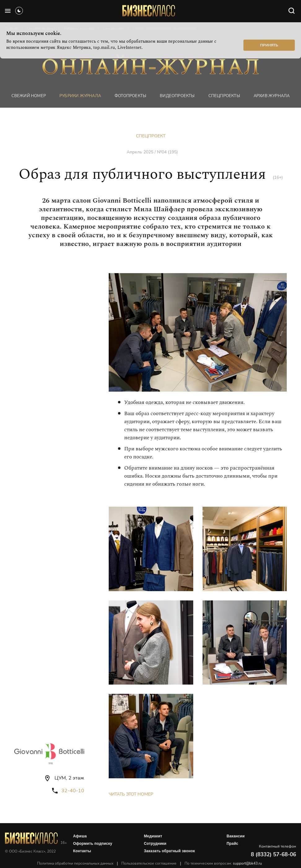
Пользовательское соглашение (149, 863)
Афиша (80, 836)
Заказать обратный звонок (170, 851)
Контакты (82, 851)
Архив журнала (272, 96)
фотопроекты (130, 96)
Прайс (233, 844)
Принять (269, 45)
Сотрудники (155, 844)
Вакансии (236, 836)
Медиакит (153, 836)
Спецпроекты (224, 96)
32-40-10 (73, 791)
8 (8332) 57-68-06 (273, 855)
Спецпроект (151, 136)
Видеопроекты (177, 96)
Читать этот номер (131, 794)
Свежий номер (29, 96)
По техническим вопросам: (223, 863)
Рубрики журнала (80, 96)
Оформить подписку (93, 844)
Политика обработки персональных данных (75, 863)
